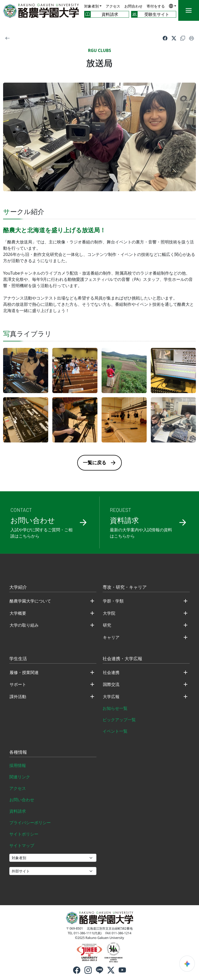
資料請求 (18, 811)
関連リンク (20, 777)
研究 (107, 625)
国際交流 (111, 684)
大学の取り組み (24, 625)
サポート (18, 684)
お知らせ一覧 (115, 708)
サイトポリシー (24, 834)
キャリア (111, 637)
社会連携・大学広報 (122, 659)
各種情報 (18, 752)
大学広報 (111, 697)
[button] (173, 6)
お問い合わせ (22, 800)
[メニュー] (189, 10)
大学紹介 (18, 587)
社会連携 (111, 672)
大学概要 (18, 613)
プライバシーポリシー (30, 823)
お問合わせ (133, 6)
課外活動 (18, 697)
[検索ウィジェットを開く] (187, 964)
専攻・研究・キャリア (125, 587)
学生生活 (18, 659)
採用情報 (18, 765)
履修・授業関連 (24, 672)
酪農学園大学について (30, 601)
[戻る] (8, 38)
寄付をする (156, 6)
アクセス (113, 6)
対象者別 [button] (91, 6)
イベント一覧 (115, 731)
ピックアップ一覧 (119, 720)
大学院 (109, 613)
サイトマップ (22, 845)
